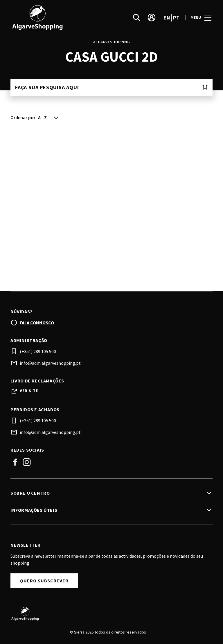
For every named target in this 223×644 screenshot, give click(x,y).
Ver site (29, 391)
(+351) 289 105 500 (38, 351)
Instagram (27, 462)
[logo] (62, 17)
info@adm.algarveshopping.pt (50, 363)
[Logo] (108, 614)
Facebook (15, 462)
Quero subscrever (44, 581)
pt (176, 18)
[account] (152, 17)
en (167, 18)
